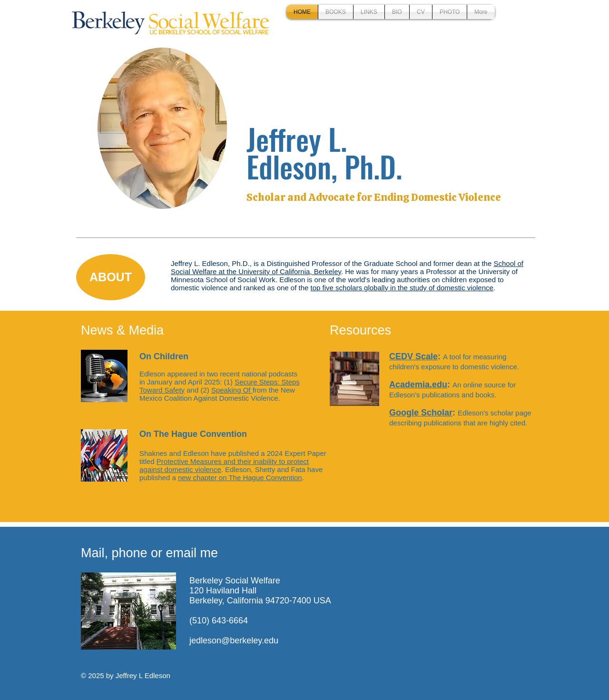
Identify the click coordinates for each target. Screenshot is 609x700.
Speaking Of (232, 390)
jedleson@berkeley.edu (234, 641)
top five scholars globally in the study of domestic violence (402, 288)
